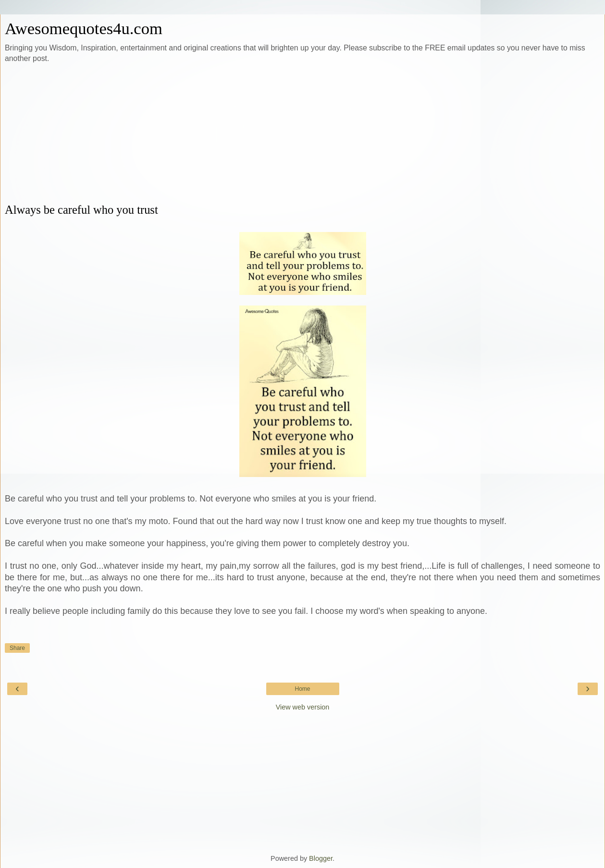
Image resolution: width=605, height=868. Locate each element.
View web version (303, 707)
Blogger (321, 858)
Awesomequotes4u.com (84, 28)
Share (17, 648)
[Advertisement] (303, 134)
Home (302, 689)
